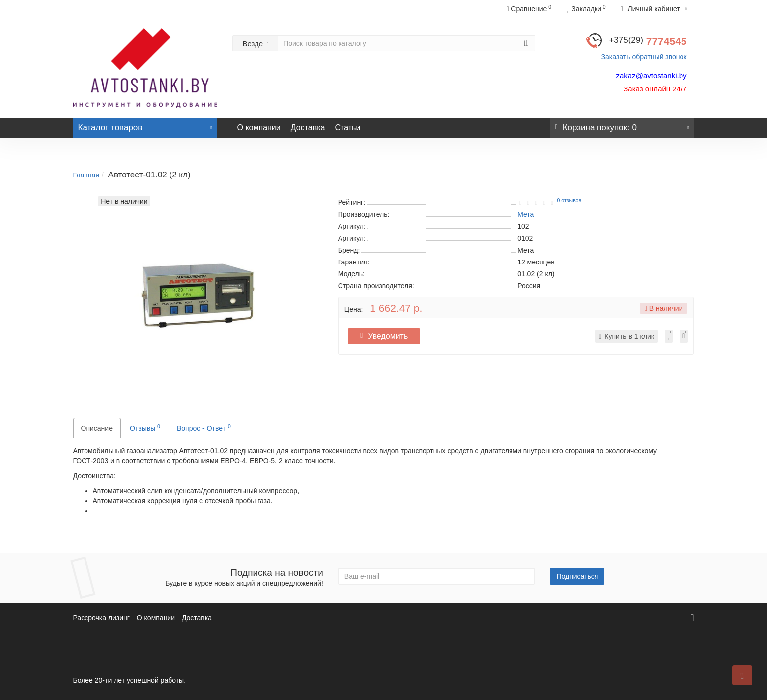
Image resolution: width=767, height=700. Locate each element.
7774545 (648, 41)
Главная (86, 175)
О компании (259, 128)
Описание (97, 428)
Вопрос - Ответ (204, 428)
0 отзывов (569, 200)
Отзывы (145, 428)
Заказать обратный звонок (644, 57)
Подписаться (577, 576)
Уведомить (385, 336)
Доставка (308, 128)
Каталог (145, 125)
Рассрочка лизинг (101, 618)
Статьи (347, 128)
